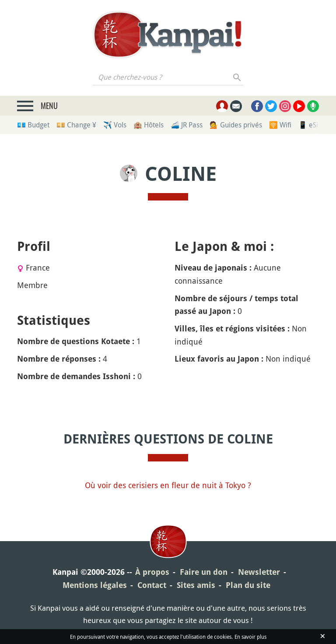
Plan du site (248, 585)
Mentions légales (95, 585)
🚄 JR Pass (187, 125)
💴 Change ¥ (76, 125)
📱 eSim (311, 125)
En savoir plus (250, 637)
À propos (152, 572)
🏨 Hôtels (149, 125)
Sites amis (196, 585)
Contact (152, 585)
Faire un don (204, 572)
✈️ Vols (115, 125)
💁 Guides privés (236, 125)
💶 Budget (33, 125)
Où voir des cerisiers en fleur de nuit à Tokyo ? (168, 485)
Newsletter (259, 572)
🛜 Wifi (280, 125)
